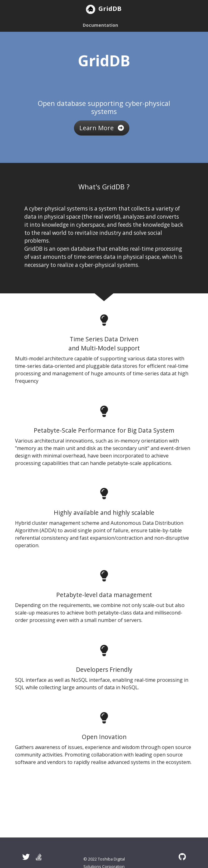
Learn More (102, 128)
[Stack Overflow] (39, 857)
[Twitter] (26, 857)
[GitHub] (182, 857)
